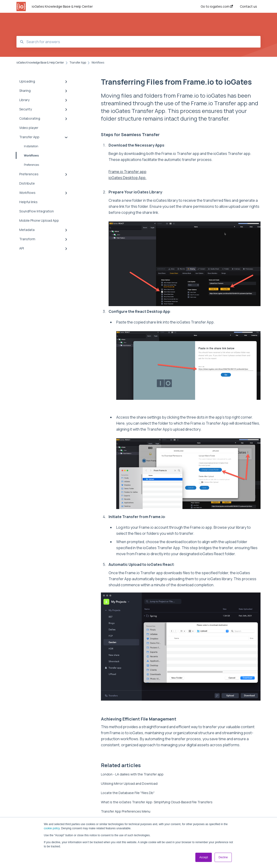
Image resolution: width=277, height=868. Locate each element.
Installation (31, 146)
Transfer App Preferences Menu (126, 811)
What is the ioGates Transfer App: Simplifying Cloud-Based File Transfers (157, 802)
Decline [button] (223, 857)
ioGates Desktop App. (127, 178)
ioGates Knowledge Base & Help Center (62, 6)
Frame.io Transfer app (127, 172)
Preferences (31, 165)
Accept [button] (204, 857)
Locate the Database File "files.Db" (128, 793)
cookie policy (52, 828)
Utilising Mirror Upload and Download (129, 783)
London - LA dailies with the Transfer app (132, 774)
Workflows (28, 155)
